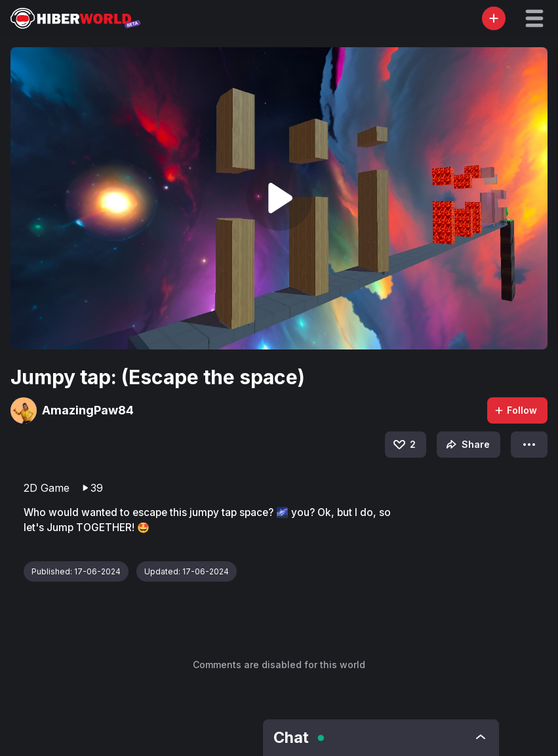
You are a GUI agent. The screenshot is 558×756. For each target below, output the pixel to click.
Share (467, 445)
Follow (515, 410)
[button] (534, 18)
